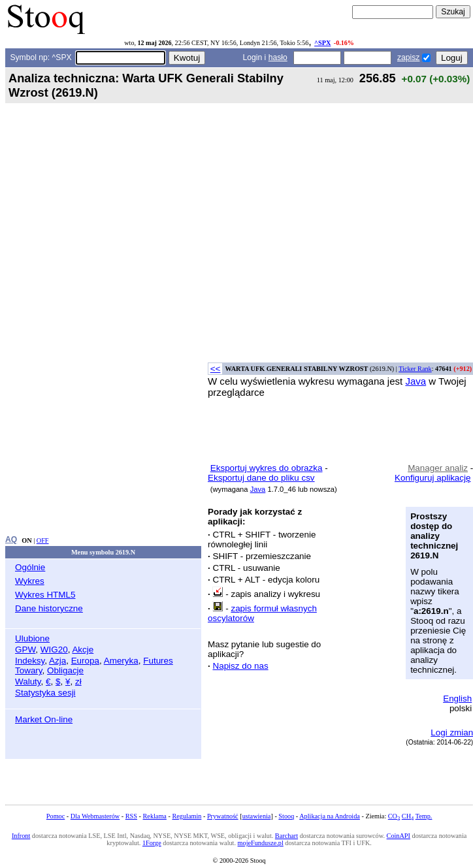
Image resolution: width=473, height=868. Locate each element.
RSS (131, 816)
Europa (85, 661)
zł (78, 682)
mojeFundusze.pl (261, 843)
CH (408, 816)
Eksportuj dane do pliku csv (261, 478)
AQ (11, 539)
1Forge (152, 843)
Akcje (83, 650)
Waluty (28, 682)
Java (416, 381)
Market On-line (44, 719)
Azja (57, 661)
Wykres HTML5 (45, 595)
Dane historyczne (49, 608)
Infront (21, 836)
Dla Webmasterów (95, 816)
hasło (278, 57)
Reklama (155, 816)
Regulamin (187, 816)
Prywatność (223, 816)
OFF (43, 540)
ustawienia (257, 816)
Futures (158, 661)
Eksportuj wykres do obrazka (267, 468)
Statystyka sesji (45, 693)
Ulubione (32, 638)
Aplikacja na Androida (330, 816)
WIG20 (54, 650)
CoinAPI (399, 836)
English (457, 699)
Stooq (286, 816)
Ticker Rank (415, 369)
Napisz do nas (240, 666)
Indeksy (30, 661)
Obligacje (65, 670)
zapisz (408, 57)
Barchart (286, 836)
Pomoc (56, 816)
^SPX (322, 43)
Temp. (424, 816)
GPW (25, 650)
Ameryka (121, 661)
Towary (29, 670)
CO (394, 816)
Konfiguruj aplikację (433, 478)
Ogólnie (30, 567)
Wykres (30, 581)
